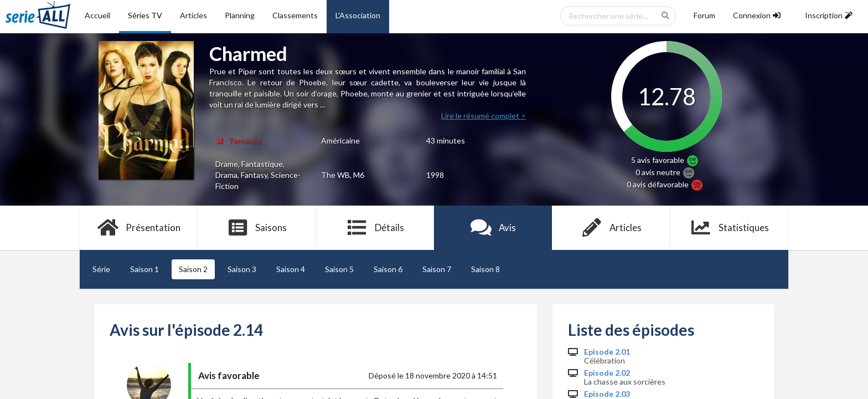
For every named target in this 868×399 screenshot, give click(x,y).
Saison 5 (339, 269)
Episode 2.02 (607, 373)
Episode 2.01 (607, 352)
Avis (493, 228)
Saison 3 (242, 269)
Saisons (257, 228)
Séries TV (145, 15)
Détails (375, 228)
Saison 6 (388, 269)
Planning (240, 15)
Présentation (139, 228)
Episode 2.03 (607, 394)
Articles (193, 15)
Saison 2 (193, 269)
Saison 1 (144, 269)
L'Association (358, 15)
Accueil (97, 15)
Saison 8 (485, 269)
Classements (295, 15)
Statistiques (729, 228)
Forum (704, 15)
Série (101, 269)
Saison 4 (291, 269)
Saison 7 (437, 269)
